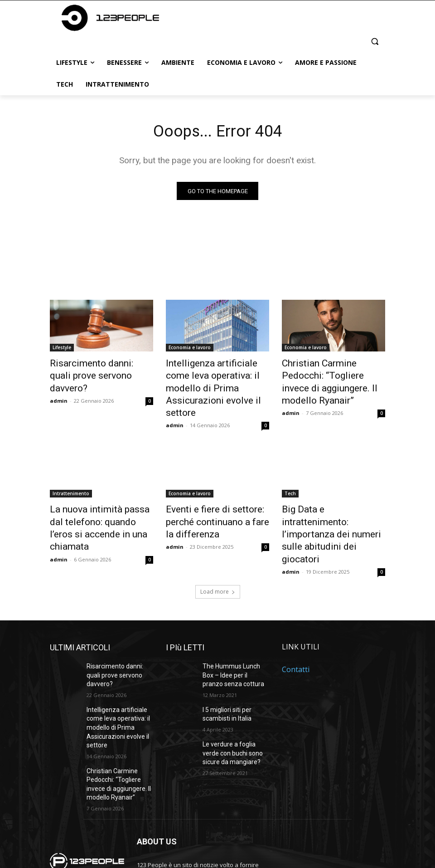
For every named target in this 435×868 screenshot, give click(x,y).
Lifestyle (62, 350)
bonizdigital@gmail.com (199, 819)
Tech (290, 474)
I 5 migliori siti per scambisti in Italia (225, 658)
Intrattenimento (71, 474)
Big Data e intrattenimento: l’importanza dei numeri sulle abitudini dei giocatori (331, 499)
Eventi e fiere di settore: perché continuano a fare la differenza (212, 499)
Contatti (296, 618)
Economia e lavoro (190, 350)
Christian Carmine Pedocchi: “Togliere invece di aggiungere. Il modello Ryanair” (330, 380)
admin (59, 386)
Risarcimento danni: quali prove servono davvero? (93, 370)
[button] (375, 41)
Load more (218, 540)
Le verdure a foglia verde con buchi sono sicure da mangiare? (234, 693)
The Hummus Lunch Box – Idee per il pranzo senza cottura (235, 622)
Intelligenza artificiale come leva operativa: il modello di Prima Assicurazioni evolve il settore (214, 380)
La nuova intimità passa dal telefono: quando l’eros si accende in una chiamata (96, 499)
